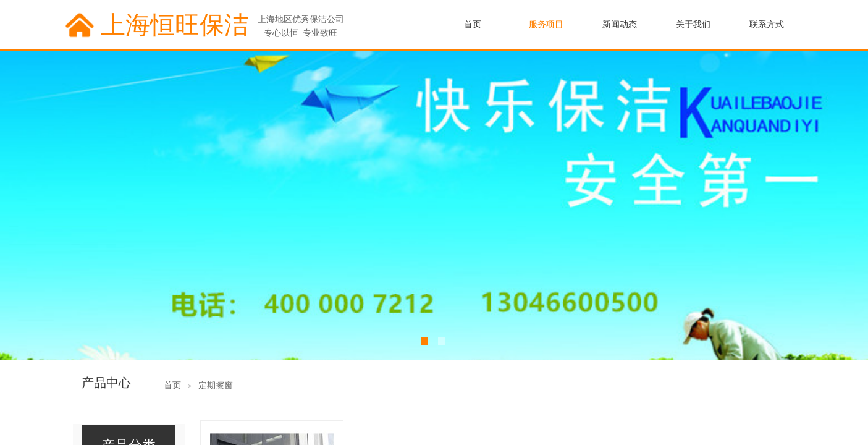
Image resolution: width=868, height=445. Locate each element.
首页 (172, 385)
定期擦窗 (216, 385)
